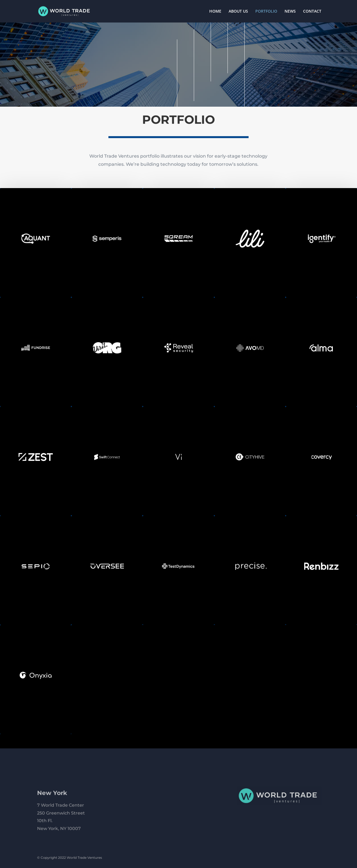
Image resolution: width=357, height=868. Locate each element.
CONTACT (312, 12)
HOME (215, 12)
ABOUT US (238, 12)
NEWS (290, 12)
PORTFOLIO (266, 12)
